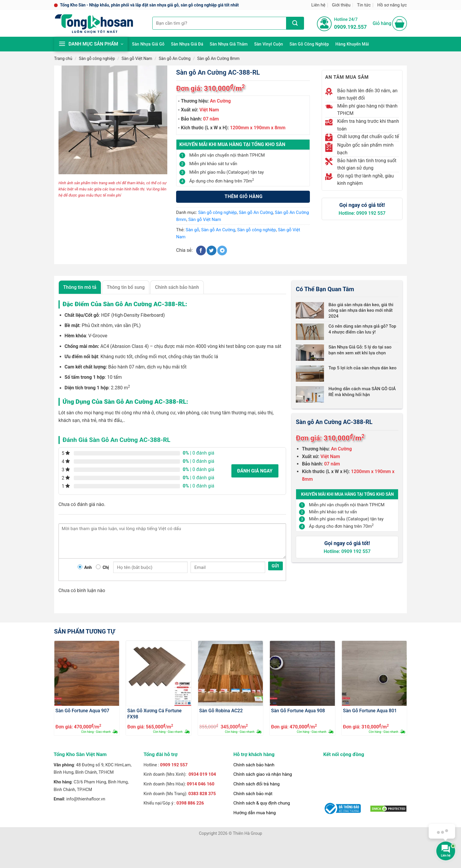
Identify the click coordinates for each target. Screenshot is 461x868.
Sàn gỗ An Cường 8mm (218, 58)
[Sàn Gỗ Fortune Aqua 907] (87, 673)
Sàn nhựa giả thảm (229, 44)
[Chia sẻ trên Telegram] (222, 250)
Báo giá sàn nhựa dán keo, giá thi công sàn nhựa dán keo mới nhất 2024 (361, 310)
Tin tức (364, 5)
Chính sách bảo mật (253, 794)
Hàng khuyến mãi (352, 44)
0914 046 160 (201, 784)
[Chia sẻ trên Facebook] (201, 250)
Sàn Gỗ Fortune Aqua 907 (82, 711)
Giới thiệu (341, 5)
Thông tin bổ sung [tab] (126, 287)
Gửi (275, 566)
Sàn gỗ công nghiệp (309, 44)
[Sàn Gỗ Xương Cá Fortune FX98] (159, 673)
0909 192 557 (174, 765)
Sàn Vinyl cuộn (269, 44)
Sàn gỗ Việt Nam (137, 58)
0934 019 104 (202, 774)
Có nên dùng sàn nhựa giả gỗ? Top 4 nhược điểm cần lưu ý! (362, 329)
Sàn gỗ (193, 230)
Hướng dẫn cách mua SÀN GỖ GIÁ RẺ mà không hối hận (362, 392)
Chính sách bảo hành (254, 765)
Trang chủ (63, 58)
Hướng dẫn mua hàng (255, 813)
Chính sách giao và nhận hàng (263, 774)
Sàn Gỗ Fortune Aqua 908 (298, 711)
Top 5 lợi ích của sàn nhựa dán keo (362, 368)
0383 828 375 (202, 794)
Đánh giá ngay (255, 471)
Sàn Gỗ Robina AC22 (221, 711)
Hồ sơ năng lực (392, 5)
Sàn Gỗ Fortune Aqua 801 (370, 711)
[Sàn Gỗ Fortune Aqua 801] (374, 673)
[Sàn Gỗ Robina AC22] (231, 673)
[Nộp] (295, 23)
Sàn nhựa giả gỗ (148, 44)
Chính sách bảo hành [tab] (177, 287)
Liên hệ (318, 5)
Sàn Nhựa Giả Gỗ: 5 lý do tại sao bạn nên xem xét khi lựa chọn (360, 350)
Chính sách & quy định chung (262, 803)
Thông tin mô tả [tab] (80, 287)
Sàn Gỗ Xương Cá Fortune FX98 (154, 713)
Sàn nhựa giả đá (187, 44)
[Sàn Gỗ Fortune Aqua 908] (302, 673)
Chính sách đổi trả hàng (257, 784)
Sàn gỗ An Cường (175, 58)
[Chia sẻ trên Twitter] (212, 250)
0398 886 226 (190, 803)
